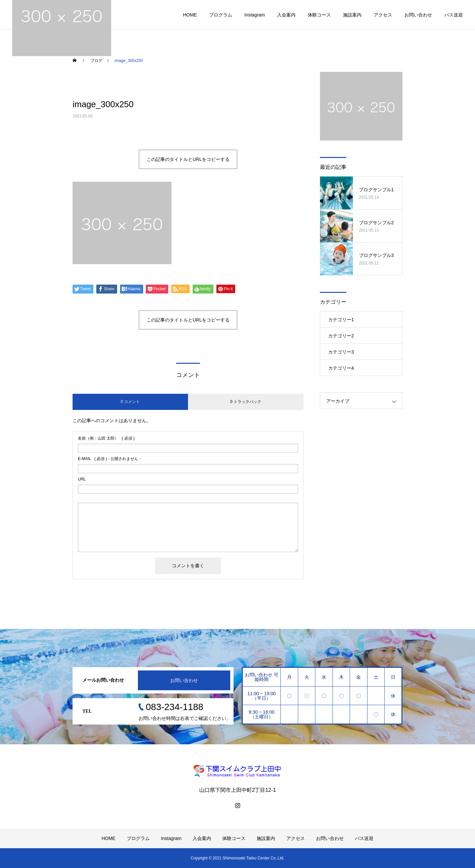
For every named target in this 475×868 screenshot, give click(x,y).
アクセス (383, 15)
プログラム (221, 15)
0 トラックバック (246, 402)
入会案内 (286, 15)
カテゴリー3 (341, 352)
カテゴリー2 (341, 336)
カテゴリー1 (341, 320)
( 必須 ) (106, 438)
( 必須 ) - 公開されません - (109, 459)
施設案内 (352, 15)
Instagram (255, 15)
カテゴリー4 (341, 368)
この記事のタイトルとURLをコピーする (188, 159)
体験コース (319, 15)
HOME (190, 15)
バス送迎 (454, 15)
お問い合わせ (418, 15)
